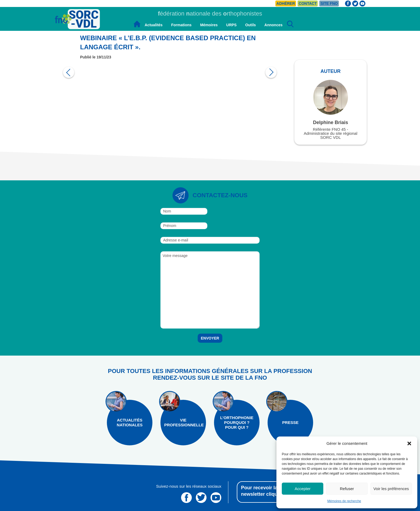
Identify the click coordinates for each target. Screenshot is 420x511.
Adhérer (286, 3)
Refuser (347, 489)
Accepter (303, 489)
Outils (250, 25)
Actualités (154, 25)
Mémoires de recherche (344, 501)
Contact (308, 3)
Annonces (273, 25)
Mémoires (209, 25)
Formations (181, 25)
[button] (409, 443)
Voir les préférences (391, 489)
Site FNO (329, 3)
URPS (232, 25)
